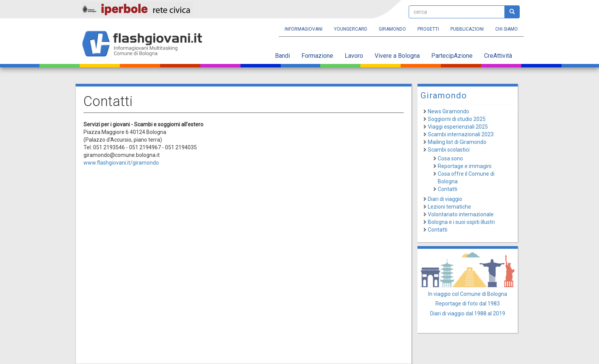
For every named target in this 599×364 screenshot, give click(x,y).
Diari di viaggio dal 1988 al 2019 (468, 313)
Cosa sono (450, 158)
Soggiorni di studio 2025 (457, 119)
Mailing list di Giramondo (457, 142)
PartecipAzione (452, 56)
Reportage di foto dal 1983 (468, 304)
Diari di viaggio (445, 199)
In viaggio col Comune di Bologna (468, 294)
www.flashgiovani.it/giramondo (121, 163)
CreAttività (498, 56)
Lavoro (354, 56)
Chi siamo (507, 29)
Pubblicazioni (467, 29)
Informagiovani (304, 29)
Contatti (448, 189)
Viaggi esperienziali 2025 (458, 127)
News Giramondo (448, 111)
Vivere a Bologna (397, 56)
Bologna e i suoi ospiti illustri (461, 222)
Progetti (428, 29)
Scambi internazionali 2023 (461, 134)
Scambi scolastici (449, 150)
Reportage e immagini (465, 166)
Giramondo (392, 29)
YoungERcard (351, 29)
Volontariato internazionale (461, 214)
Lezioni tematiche (449, 207)
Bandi (282, 56)
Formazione (317, 56)
